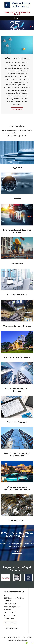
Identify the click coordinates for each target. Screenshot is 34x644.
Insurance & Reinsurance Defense (17, 390)
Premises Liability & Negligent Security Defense (17, 488)
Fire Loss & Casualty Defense (17, 326)
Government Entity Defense (17, 357)
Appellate (17, 167)
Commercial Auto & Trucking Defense (17, 231)
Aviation (17, 199)
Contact (29, 637)
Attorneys (22, 637)
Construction (17, 264)
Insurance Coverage (17, 422)
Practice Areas (12, 637)
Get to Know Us (17, 109)
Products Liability (17, 520)
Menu (18, 18)
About (4, 637)
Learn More (17, 552)
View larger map (10, 623)
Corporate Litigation (17, 295)
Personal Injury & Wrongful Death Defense (17, 454)
